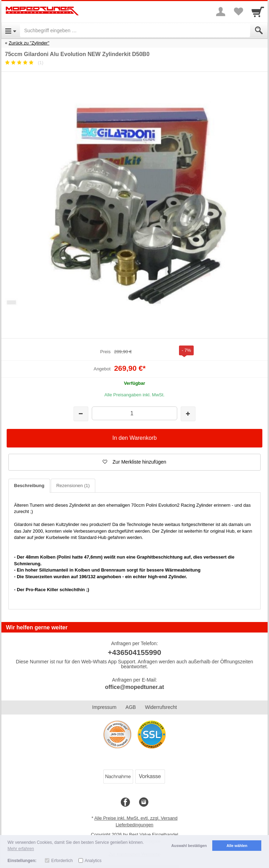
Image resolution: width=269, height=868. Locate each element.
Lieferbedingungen (134, 825)
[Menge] (134, 413)
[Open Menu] (11, 30)
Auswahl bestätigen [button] (189, 846)
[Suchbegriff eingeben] (135, 30)
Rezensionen (73, 486)
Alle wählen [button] (237, 846)
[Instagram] (144, 802)
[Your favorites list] (238, 12)
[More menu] (221, 12)
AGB (131, 707)
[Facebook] (125, 802)
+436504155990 (134, 652)
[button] (134, 462)
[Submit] (259, 30)
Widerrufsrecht (161, 707)
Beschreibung (29, 486)
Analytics (93, 861)
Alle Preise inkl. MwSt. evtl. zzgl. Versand (136, 818)
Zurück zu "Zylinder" (29, 43)
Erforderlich (62, 861)
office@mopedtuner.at (135, 687)
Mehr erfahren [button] (21, 849)
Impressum (104, 707)
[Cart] (258, 12)
